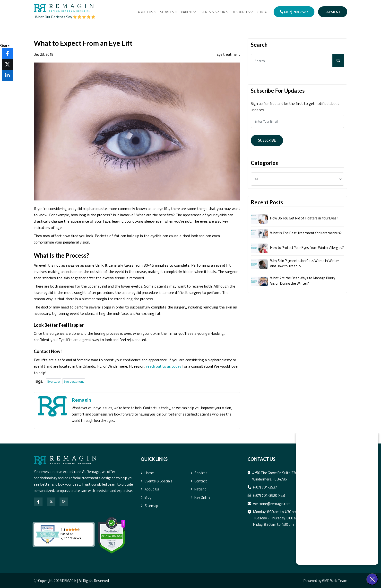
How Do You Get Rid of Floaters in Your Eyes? (305, 218)
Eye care (54, 381)
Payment (333, 12)
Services (169, 12)
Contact (263, 12)
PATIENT (189, 12)
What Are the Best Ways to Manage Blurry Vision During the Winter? (303, 284)
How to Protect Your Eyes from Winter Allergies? (300, 249)
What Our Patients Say (66, 17)
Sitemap (149, 505)
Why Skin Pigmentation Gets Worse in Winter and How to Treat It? (305, 266)
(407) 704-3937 (294, 12)
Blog (146, 497)
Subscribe (268, 140)
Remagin (82, 399)
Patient (198, 489)
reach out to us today (164, 366)
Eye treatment (74, 381)
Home (147, 472)
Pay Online (200, 497)
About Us (147, 12)
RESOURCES (242, 12)
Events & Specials (214, 12)
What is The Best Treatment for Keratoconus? (307, 233)
